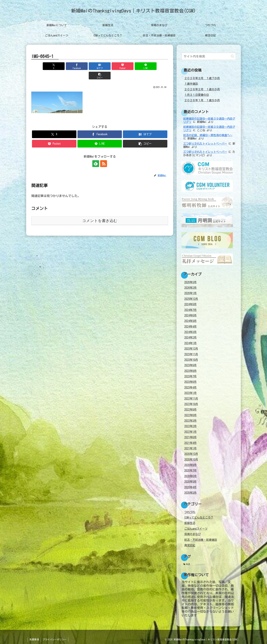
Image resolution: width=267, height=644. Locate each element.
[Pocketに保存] (111, 66)
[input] (209, 56)
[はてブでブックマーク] (88, 66)
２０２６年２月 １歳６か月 (202, 89)
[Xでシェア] (42, 66)
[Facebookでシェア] (65, 66)
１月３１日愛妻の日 (197, 95)
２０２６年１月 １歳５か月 (202, 100)
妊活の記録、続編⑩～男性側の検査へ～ (208, 135)
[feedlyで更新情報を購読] (96, 154)
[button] (157, 66)
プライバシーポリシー (55, 640)
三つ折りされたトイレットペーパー (205, 144)
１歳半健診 (191, 84)
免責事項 (34, 640)
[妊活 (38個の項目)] (209, 564)
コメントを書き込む (100, 211)
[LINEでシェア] (134, 66)
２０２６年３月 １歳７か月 (202, 78)
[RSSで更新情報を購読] (104, 154)
